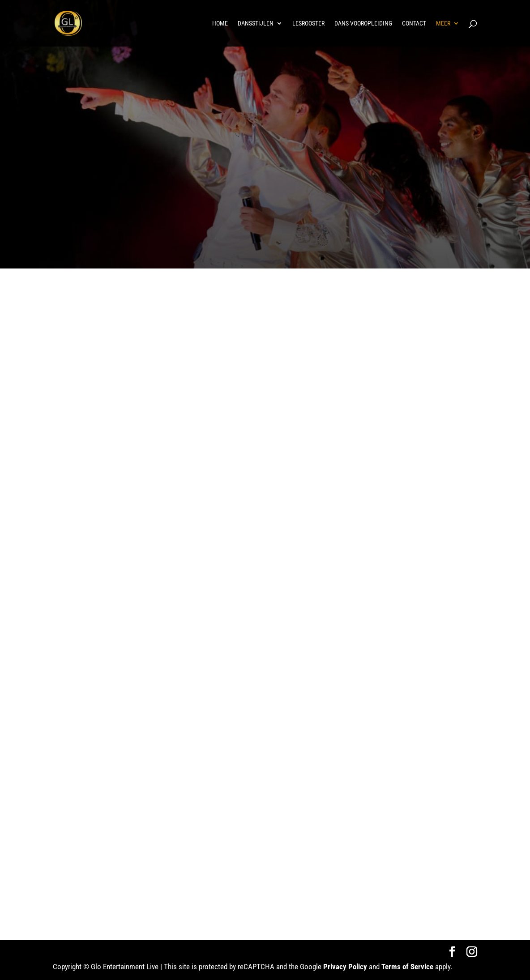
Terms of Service (407, 967)
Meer (443, 23)
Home (220, 23)
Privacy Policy (345, 967)
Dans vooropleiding (363, 23)
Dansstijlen (256, 23)
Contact (414, 23)
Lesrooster (308, 23)
